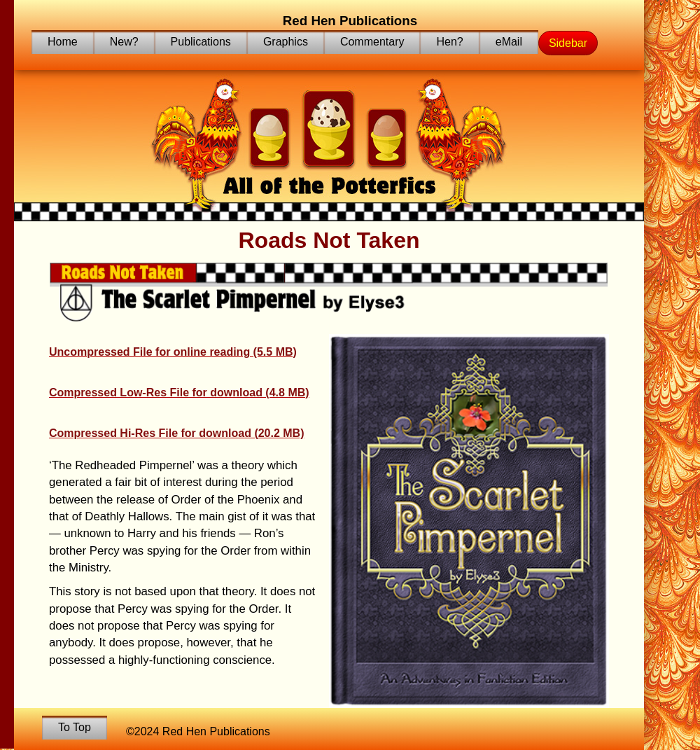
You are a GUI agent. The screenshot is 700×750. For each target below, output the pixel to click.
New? (124, 42)
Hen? (449, 42)
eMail (509, 42)
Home (63, 42)
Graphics (286, 42)
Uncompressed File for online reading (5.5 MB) (173, 352)
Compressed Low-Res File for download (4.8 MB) (179, 393)
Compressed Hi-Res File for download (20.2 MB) (177, 433)
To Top (75, 727)
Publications (201, 42)
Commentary (372, 42)
